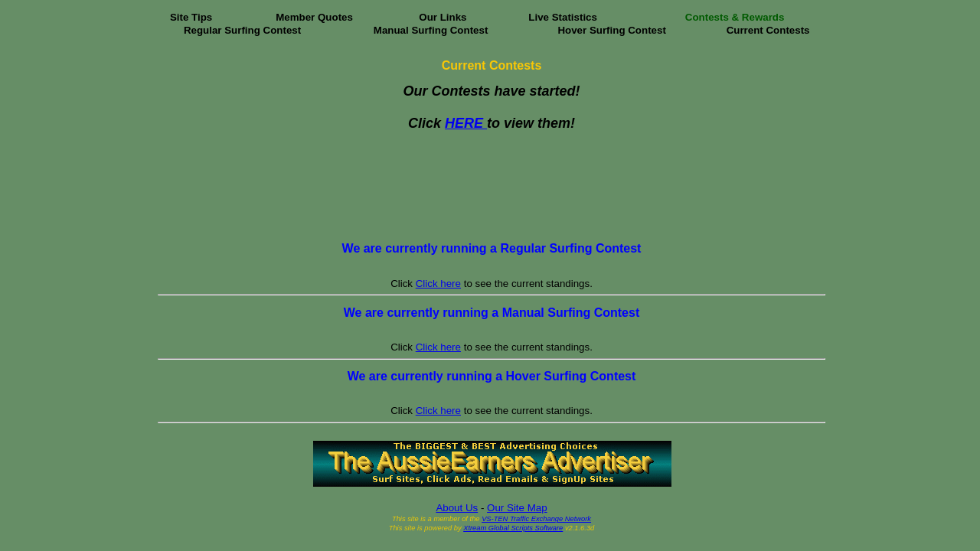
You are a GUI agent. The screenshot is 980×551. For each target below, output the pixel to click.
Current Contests (768, 30)
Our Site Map (517, 508)
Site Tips (191, 17)
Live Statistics (563, 17)
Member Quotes (314, 17)
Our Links (443, 17)
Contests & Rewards (735, 17)
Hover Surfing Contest (611, 30)
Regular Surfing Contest (242, 30)
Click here (438, 284)
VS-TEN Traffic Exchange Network (536, 519)
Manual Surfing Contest (431, 30)
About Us (457, 508)
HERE (466, 123)
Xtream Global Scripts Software (513, 528)
